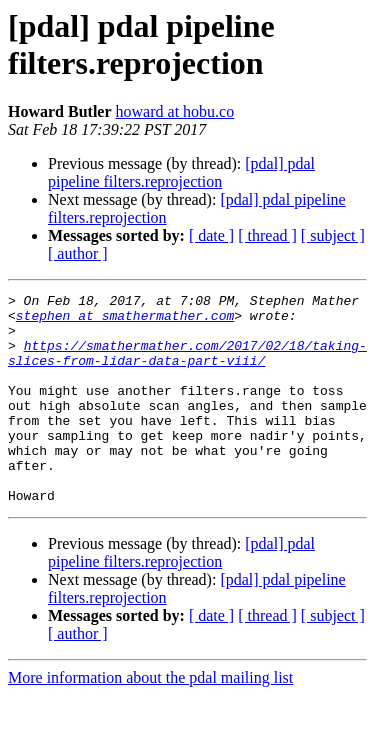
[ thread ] (267, 235)
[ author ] (78, 253)
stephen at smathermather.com (125, 321)
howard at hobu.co (175, 111)
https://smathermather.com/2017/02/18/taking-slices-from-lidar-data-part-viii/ (187, 366)
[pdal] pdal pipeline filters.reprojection (181, 172)
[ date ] (211, 235)
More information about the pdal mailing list (150, 719)
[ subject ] (333, 235)
